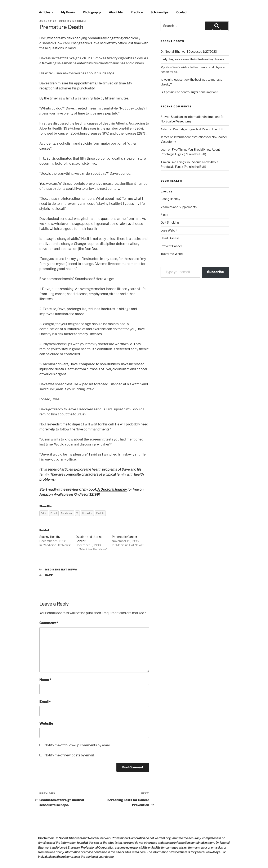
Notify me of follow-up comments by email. (78, 745)
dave (49, 575)
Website (46, 724)
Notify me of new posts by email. (69, 755)
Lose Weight (169, 230)
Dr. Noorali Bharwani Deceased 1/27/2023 (189, 52)
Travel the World (172, 254)
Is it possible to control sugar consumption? (189, 92)
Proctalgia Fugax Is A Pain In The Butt (198, 129)
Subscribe (215, 272)
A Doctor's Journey (112, 489)
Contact (182, 12)
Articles (47, 12)
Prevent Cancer (171, 246)
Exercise (166, 191)
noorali (80, 21)
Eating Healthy (170, 199)
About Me (116, 12)
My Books (68, 12)
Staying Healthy (50, 537)
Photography (92, 12)
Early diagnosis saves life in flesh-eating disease (192, 59)
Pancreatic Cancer (124, 537)
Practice (137, 12)
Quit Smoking (170, 222)
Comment (49, 623)
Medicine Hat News (57, 545)
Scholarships (159, 12)
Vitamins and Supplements (179, 207)
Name (45, 680)
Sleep (164, 215)
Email (45, 702)
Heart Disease (170, 238)
